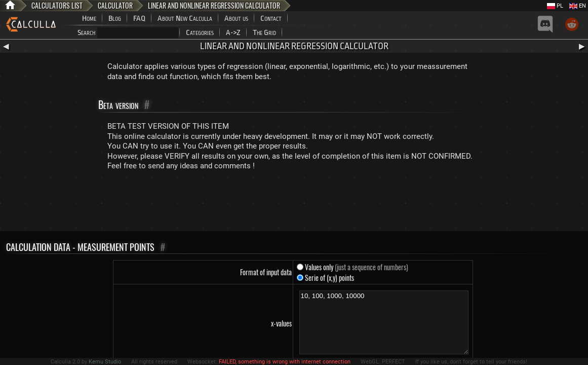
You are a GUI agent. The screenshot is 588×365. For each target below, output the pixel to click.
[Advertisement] (294, 203)
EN (578, 6)
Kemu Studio (105, 362)
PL (555, 6)
